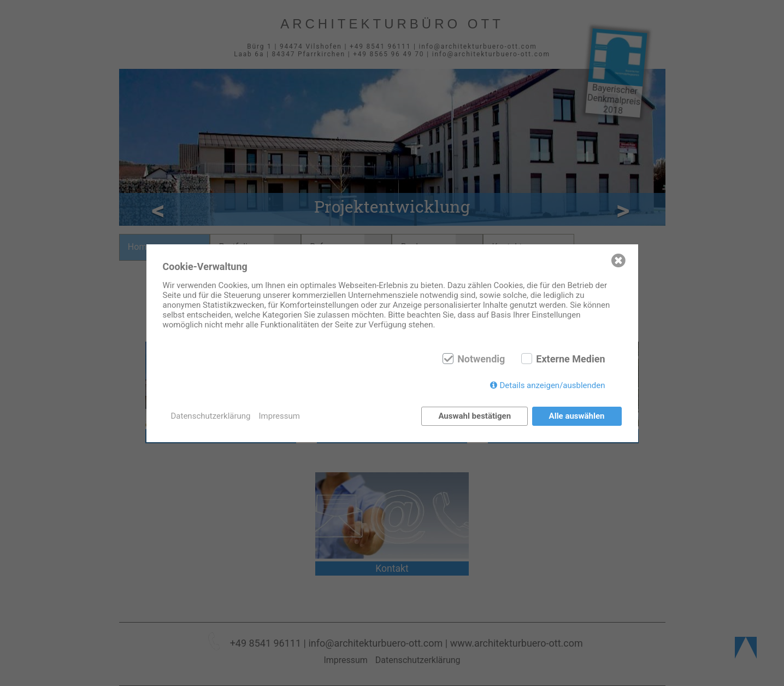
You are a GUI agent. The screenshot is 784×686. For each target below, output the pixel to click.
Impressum (279, 416)
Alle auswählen (577, 416)
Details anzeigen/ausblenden (552, 385)
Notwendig (481, 359)
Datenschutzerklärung (211, 416)
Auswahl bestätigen (474, 416)
